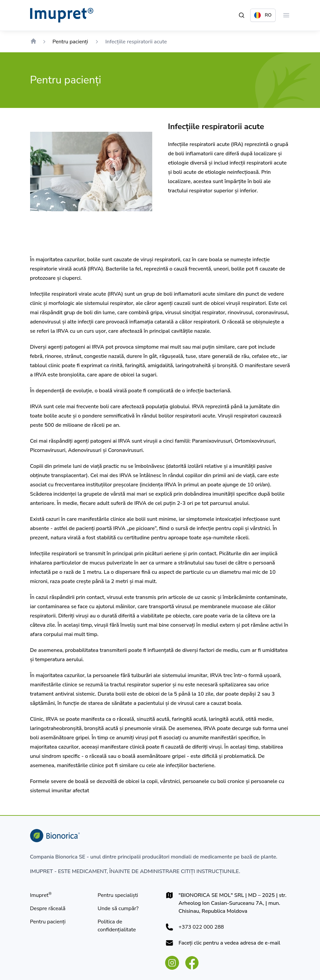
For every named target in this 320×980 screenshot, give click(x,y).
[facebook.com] (192, 963)
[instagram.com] (172, 963)
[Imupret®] (41, 895)
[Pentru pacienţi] (48, 922)
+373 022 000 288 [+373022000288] (201, 927)
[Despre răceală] (48, 908)
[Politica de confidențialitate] (126, 926)
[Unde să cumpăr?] (118, 908)
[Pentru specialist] (118, 895)
